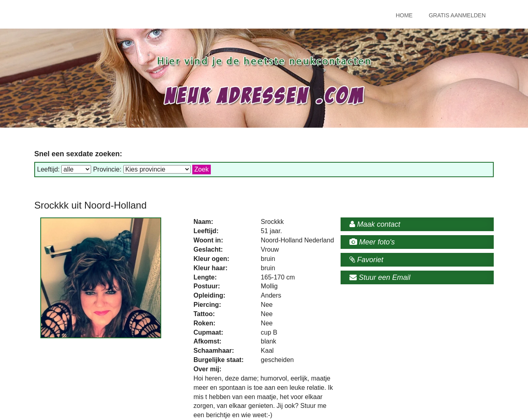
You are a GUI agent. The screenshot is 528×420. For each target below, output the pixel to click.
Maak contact (375, 224)
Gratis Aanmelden (457, 15)
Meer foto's (372, 242)
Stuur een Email (380, 277)
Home (404, 15)
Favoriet (366, 260)
